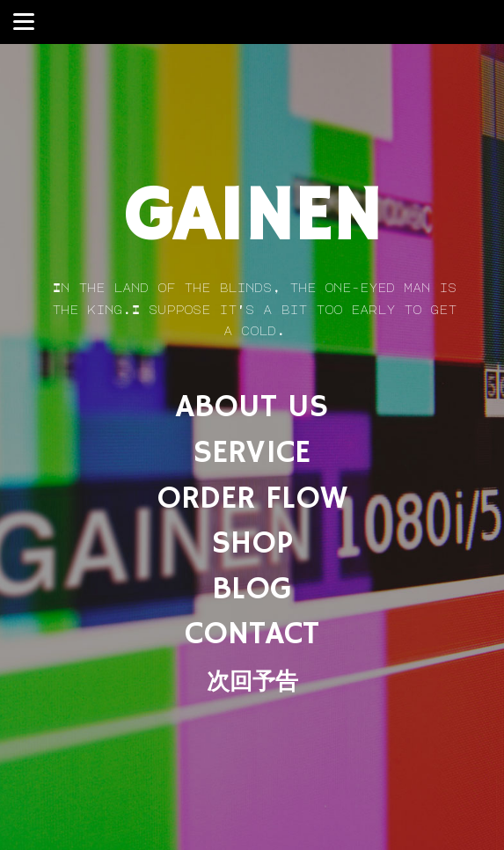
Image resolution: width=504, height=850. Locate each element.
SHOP (252, 543)
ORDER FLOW (252, 498)
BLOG (252, 589)
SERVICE (252, 453)
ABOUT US (252, 407)
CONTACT (252, 634)
